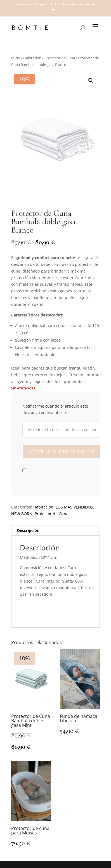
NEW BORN (22, 514)
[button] (91, 81)
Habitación (32, 58)
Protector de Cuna (60, 58)
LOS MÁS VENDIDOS (74, 507)
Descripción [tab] (28, 530)
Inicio (16, 58)
